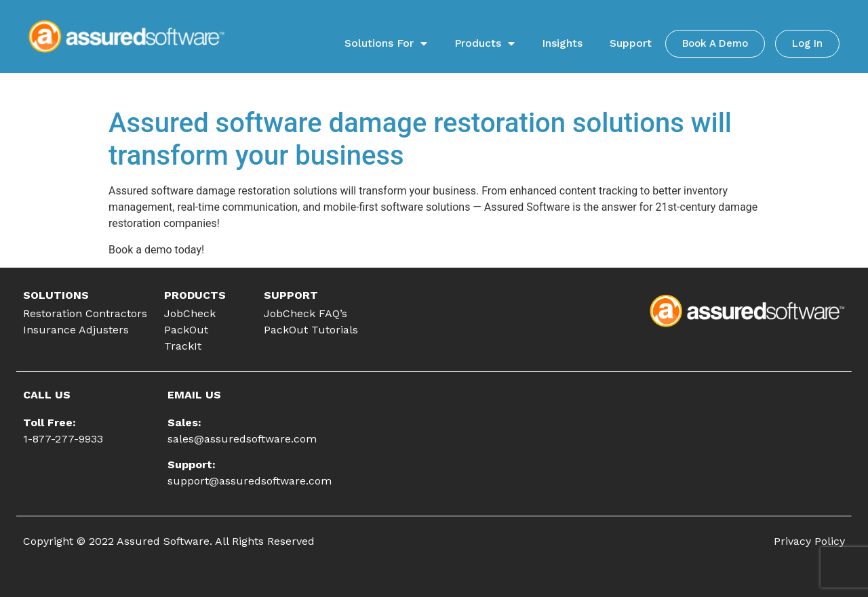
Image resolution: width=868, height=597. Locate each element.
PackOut (186, 330)
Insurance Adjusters (76, 330)
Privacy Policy (809, 541)
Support (631, 43)
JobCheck (190, 313)
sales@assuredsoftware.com (242, 439)
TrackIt (183, 346)
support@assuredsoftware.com (250, 481)
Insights (562, 43)
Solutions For (386, 43)
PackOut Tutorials (311, 330)
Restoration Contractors (85, 313)
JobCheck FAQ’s (305, 313)
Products (485, 43)
